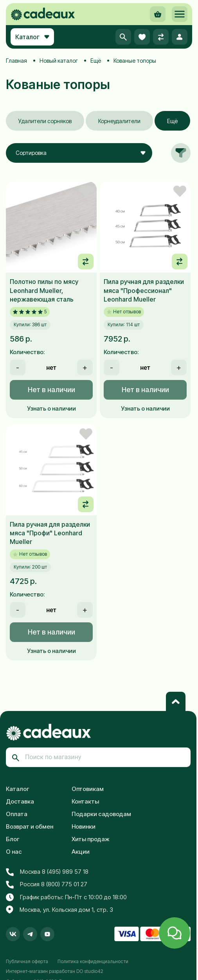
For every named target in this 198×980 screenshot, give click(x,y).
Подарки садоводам (101, 814)
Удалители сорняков (45, 121)
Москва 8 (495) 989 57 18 (47, 872)
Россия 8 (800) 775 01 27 (47, 884)
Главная (16, 61)
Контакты (85, 801)
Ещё (96, 61)
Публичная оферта (27, 961)
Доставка (20, 801)
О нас (14, 852)
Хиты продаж (91, 839)
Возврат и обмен (30, 826)
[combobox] (79, 153)
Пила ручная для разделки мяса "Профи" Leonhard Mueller (50, 533)
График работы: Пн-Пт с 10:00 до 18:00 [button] (66, 897)
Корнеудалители (119, 121)
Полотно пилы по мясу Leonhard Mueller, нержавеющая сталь (44, 290)
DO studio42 (90, 971)
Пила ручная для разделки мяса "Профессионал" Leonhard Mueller (144, 290)
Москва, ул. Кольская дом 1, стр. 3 (59, 910)
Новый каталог (59, 61)
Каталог (18, 789)
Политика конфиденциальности (93, 961)
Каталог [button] (32, 37)
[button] (180, 14)
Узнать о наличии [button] (51, 408)
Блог (13, 839)
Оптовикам (88, 789)
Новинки (84, 826)
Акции (81, 852)
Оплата (17, 814)
